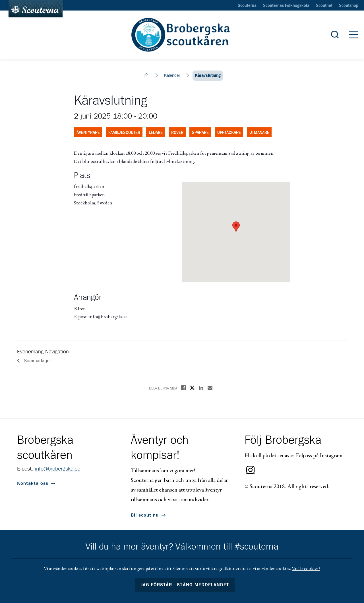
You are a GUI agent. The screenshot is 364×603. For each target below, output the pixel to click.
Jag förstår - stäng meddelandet (185, 585)
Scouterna (247, 6)
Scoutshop (349, 6)
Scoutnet (324, 6)
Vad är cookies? (306, 568)
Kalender (172, 75)
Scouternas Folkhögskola (286, 6)
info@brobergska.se (57, 469)
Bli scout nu (145, 515)
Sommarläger (37, 361)
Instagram (251, 470)
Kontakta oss (33, 483)
